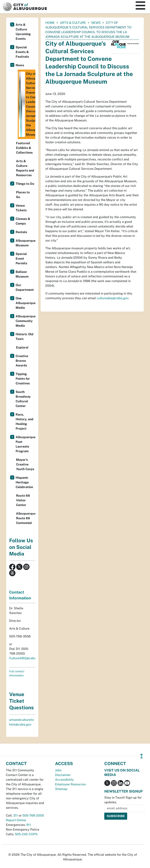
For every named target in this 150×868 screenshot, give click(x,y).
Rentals (21, 232)
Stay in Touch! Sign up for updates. (123, 800)
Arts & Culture (73, 23)
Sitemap (61, 789)
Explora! (22, 347)
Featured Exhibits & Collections (24, 148)
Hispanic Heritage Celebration (24, 482)
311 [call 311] (16, 815)
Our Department (25, 287)
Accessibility (64, 780)
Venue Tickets (21, 208)
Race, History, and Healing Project (25, 422)
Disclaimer (63, 775)
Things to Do (25, 184)
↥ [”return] (142, 756)
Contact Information (20, 595)
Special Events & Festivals (22, 52)
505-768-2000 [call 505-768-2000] (33, 815)
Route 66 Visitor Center (23, 500)
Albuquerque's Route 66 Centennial (26, 518)
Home (50, 23)
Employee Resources (70, 784)
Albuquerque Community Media (25, 321)
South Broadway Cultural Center (23, 399)
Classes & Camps (23, 221)
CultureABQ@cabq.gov (26, 658)
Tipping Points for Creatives (23, 379)
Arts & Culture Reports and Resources (25, 168)
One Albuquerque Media (25, 303)
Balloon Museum (22, 274)
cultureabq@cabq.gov (112, 298)
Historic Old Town (25, 337)
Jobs (58, 770)
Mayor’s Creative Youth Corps (25, 464)
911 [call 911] (29, 825)
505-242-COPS (26, 834)
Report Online (16, 820)
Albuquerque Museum (25, 243)
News (96, 23)
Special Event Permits (21, 259)
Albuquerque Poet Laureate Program (25, 444)
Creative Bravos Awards (22, 361)
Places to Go (23, 195)
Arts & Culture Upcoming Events (23, 32)
